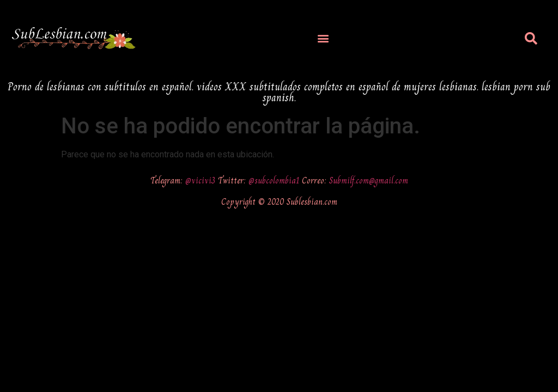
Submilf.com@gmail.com (369, 180)
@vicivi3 (202, 180)
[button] (323, 38)
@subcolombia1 (275, 180)
